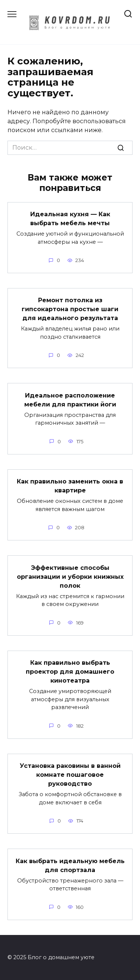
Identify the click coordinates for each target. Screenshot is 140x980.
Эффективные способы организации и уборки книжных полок (70, 576)
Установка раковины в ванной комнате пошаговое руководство (70, 775)
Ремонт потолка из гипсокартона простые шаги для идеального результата (70, 309)
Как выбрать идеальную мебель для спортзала (70, 865)
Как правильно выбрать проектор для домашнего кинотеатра (70, 672)
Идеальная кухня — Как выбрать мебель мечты (70, 219)
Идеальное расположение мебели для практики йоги (70, 400)
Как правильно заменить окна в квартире (70, 486)
